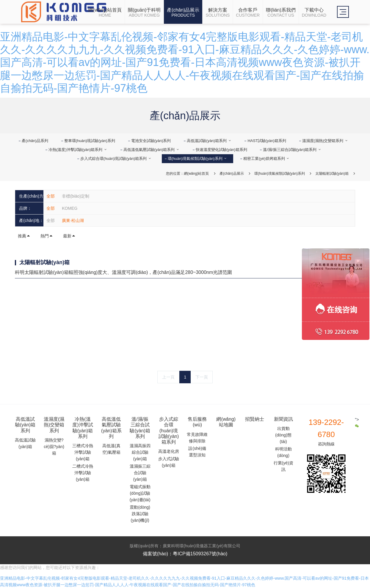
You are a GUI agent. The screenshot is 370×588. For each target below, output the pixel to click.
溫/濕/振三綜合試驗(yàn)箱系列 (292, 150)
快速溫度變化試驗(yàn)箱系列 (221, 150)
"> (357, 423)
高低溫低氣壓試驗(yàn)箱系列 (152, 150)
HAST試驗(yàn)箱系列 (267, 141)
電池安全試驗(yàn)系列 (151, 141)
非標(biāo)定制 (76, 196)
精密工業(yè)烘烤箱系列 (266, 159)
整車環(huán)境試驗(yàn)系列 (90, 141)
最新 (69, 236)
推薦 (24, 236)
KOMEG (70, 208)
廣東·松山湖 (73, 220)
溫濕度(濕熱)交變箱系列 (325, 141)
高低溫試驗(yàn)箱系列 (209, 141)
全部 (51, 196)
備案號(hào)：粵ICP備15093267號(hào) (185, 554)
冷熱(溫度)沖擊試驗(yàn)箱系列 (78, 150)
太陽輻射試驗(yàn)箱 (332, 174)
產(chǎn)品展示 (232, 174)
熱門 (47, 236)
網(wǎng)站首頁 (196, 174)
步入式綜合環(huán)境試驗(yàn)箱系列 (116, 159)
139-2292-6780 (326, 428)
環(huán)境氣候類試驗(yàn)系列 (198, 159)
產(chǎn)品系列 (35, 141)
